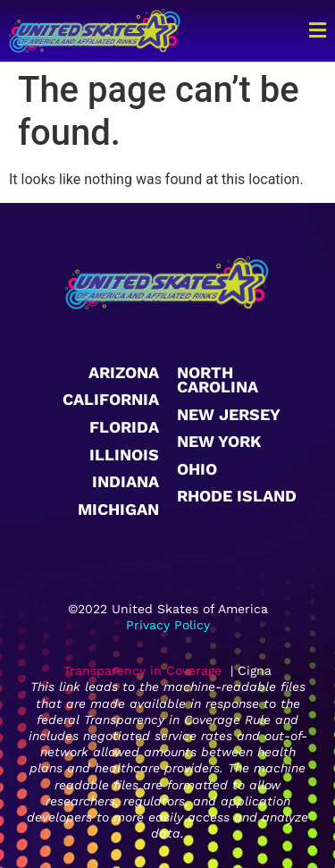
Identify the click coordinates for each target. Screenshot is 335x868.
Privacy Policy (168, 625)
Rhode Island (237, 496)
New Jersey (229, 414)
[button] (302, 31)
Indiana (126, 481)
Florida (124, 427)
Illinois (124, 455)
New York (219, 441)
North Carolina (218, 379)
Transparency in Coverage (142, 670)
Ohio (197, 469)
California (111, 399)
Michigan (118, 509)
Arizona (124, 372)
